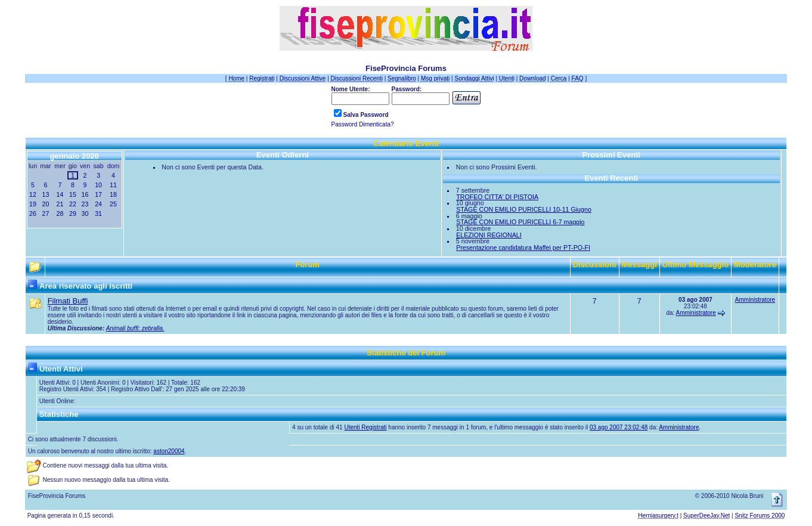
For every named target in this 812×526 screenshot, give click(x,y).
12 (33, 194)
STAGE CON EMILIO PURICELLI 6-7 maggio (520, 222)
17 (98, 194)
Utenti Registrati (365, 427)
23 (85, 204)
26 (33, 214)
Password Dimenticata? (363, 124)
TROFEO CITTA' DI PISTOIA (497, 197)
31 (98, 214)
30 (85, 214)
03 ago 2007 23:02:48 (619, 427)
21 (60, 204)
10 (98, 185)
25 (113, 204)
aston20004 (169, 451)
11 (113, 185)
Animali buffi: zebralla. (135, 328)
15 (73, 194)
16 (85, 194)
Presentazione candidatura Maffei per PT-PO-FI (523, 247)
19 (33, 204)
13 (45, 194)
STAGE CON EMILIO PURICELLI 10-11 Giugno (524, 209)
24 (98, 204)
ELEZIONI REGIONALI (489, 235)
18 (113, 194)
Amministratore (696, 313)
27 (45, 214)
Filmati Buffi (68, 301)
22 (73, 204)
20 (45, 204)
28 (60, 214)
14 (60, 194)
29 (73, 214)
